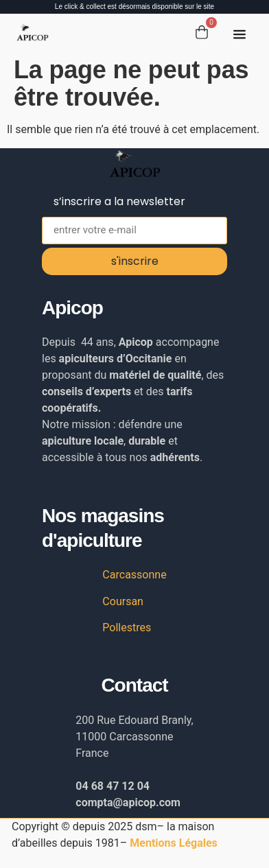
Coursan (123, 601)
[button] (239, 36)
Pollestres (127, 627)
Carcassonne (134, 575)
